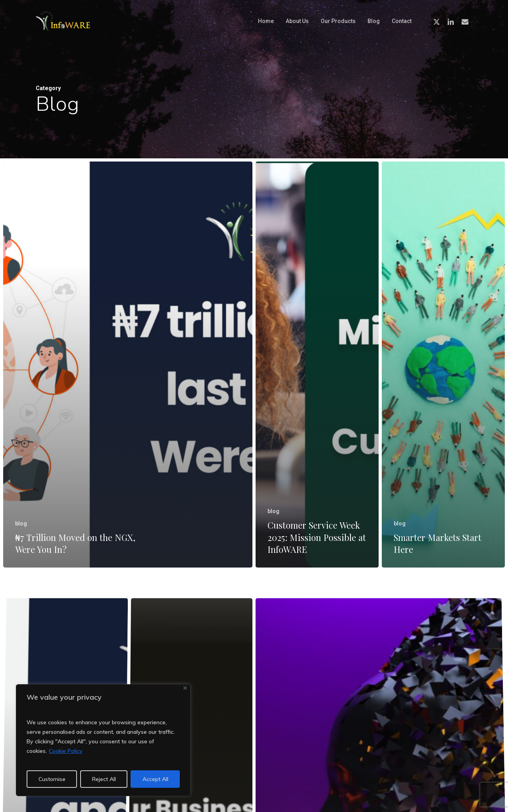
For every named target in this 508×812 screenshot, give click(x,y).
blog (21, 523)
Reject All (104, 779)
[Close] (185, 688)
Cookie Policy (66, 751)
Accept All (155, 779)
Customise (52, 779)
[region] (103, 740)
